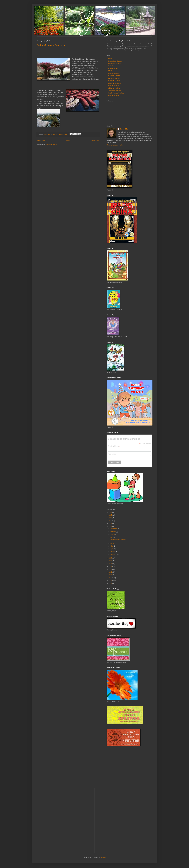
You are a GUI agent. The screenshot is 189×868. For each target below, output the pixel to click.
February (114, 555)
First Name (112, 454)
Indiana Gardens (114, 73)
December (114, 529)
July (112, 537)
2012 (111, 581)
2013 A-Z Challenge (115, 83)
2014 (111, 575)
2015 (111, 572)
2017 (111, 566)
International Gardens (115, 61)
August (113, 534)
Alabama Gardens (114, 88)
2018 (111, 564)
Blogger (103, 857)
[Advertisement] (125, 765)
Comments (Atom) (51, 144)
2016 (111, 569)
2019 (111, 561)
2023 (111, 521)
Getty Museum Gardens (51, 45)
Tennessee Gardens (115, 90)
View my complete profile (115, 145)
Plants (110, 71)
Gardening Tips (113, 68)
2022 (111, 523)
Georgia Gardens (114, 86)
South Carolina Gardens (116, 93)
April (112, 549)
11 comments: (63, 134)
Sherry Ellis (124, 129)
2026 (111, 512)
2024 (111, 518)
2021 (111, 526)
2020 (111, 558)
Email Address (114, 446)
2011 (111, 583)
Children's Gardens (115, 64)
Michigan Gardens (114, 81)
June (112, 543)
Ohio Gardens (113, 66)
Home (68, 141)
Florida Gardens (114, 95)
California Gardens (114, 76)
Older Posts (95, 141)
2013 (111, 578)
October (113, 532)
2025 (111, 515)
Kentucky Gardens (114, 78)
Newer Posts (41, 141)
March (113, 552)
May (112, 546)
